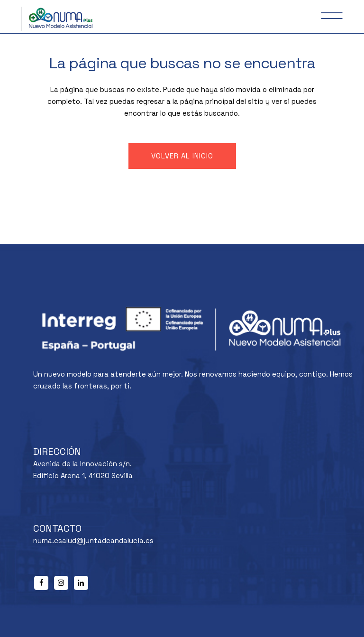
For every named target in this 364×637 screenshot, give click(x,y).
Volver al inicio (182, 156)
